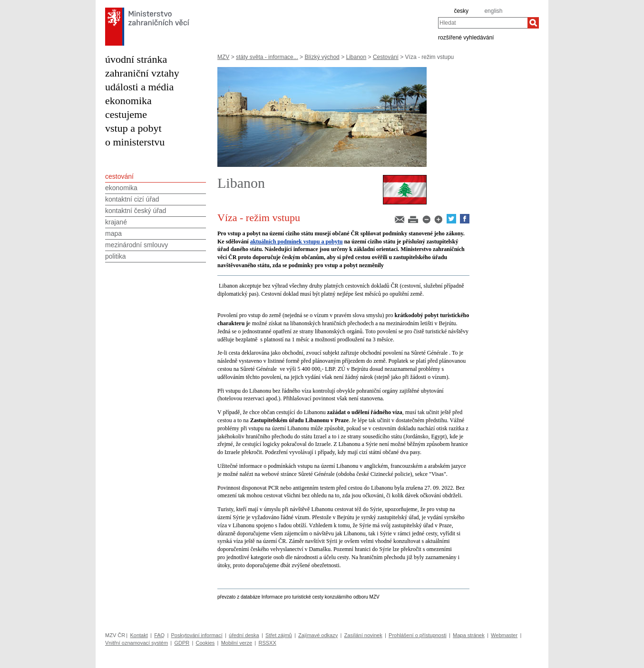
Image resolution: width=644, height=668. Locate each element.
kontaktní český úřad (136, 211)
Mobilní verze (237, 643)
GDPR (182, 643)
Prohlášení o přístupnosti (418, 635)
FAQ (159, 635)
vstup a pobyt (133, 128)
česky (461, 11)
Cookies (205, 643)
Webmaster (504, 635)
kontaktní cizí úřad (132, 199)
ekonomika (128, 101)
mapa (113, 233)
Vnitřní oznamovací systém (137, 643)
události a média (139, 87)
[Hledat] (533, 23)
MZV (223, 57)
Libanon (356, 57)
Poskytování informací (197, 635)
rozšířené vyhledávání (466, 37)
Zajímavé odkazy (318, 635)
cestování (119, 176)
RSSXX (267, 643)
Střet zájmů (279, 635)
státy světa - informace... (267, 57)
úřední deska (244, 635)
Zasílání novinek (363, 635)
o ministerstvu (135, 142)
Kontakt (139, 635)
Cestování (386, 57)
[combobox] (483, 23)
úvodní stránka (136, 59)
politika (116, 256)
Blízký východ (322, 57)
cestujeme (126, 114)
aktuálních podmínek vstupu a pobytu (297, 242)
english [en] (493, 11)
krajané (116, 222)
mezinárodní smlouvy (137, 245)
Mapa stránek (469, 635)
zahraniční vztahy (142, 73)
